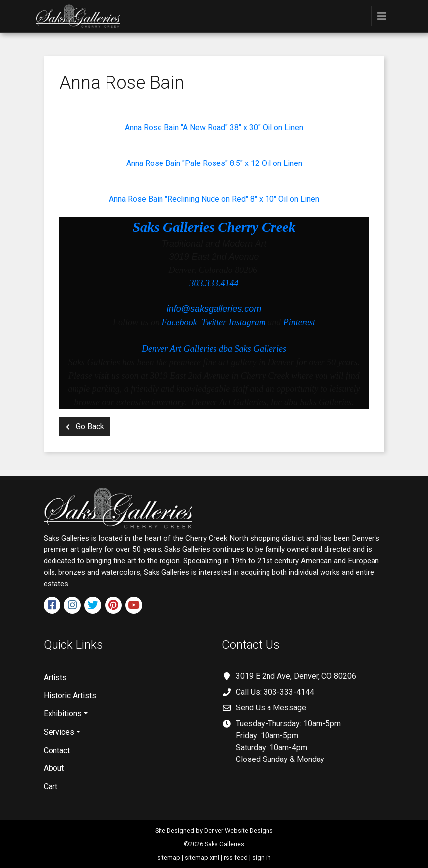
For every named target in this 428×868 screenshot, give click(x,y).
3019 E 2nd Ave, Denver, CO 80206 (296, 676)
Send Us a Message (271, 708)
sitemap (169, 857)
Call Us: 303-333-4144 (275, 692)
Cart (51, 787)
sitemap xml (202, 857)
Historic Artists (70, 695)
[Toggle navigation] (382, 16)
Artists (55, 678)
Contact (57, 750)
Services (59, 732)
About (54, 768)
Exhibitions (63, 714)
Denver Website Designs (239, 831)
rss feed (236, 857)
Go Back (85, 426)
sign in (262, 857)
